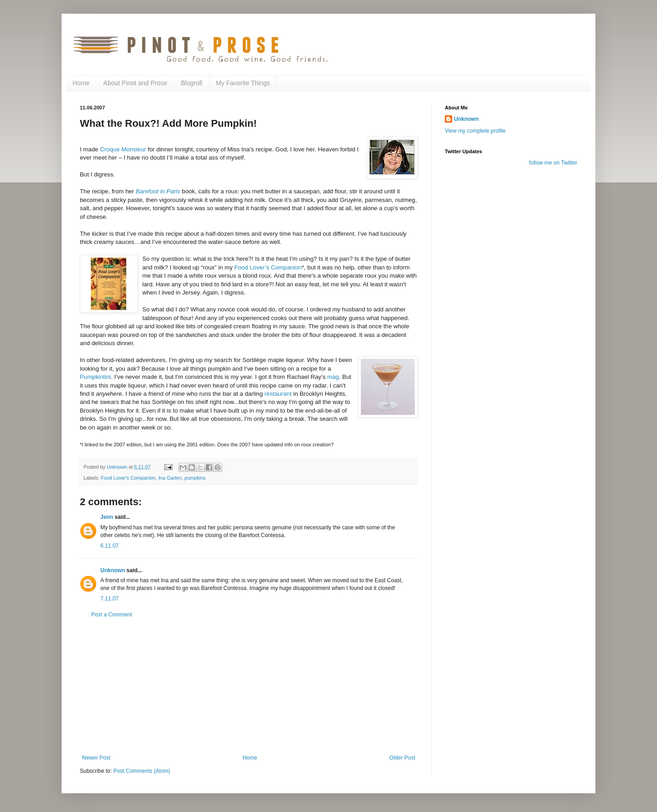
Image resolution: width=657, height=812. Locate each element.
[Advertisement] (249, 686)
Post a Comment (112, 615)
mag (333, 377)
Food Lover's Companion (128, 478)
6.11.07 (109, 546)
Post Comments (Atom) (142, 771)
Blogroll (191, 83)
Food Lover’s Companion (268, 267)
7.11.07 (109, 599)
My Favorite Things (243, 83)
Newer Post (96, 758)
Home (81, 83)
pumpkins (195, 478)
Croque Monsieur (123, 149)
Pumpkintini (95, 377)
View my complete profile (475, 131)
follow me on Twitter (553, 163)
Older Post (402, 758)
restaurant (278, 394)
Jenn (107, 517)
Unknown (113, 570)
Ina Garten (170, 478)
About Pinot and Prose (135, 83)
